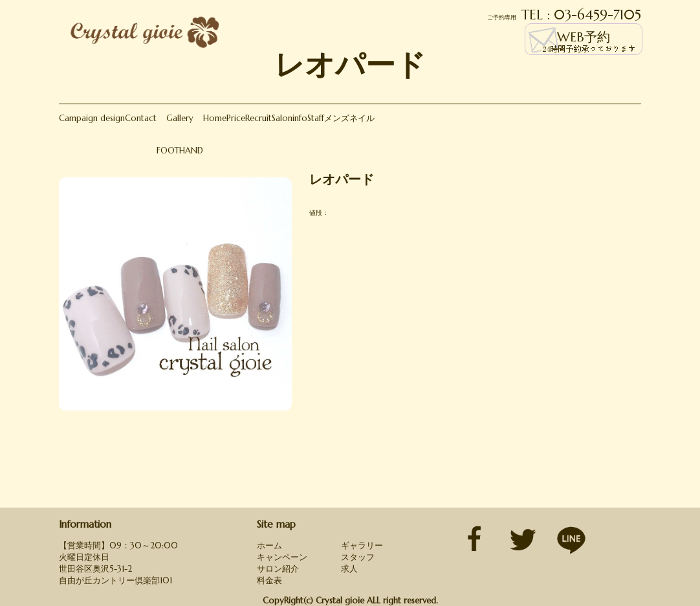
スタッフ (358, 557)
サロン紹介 (278, 569)
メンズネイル (349, 118)
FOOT (168, 151)
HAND (191, 151)
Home (215, 118)
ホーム (269, 545)
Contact (141, 118)
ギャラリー (362, 545)
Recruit (258, 118)
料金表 (269, 580)
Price (236, 118)
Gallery (180, 118)
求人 (349, 569)
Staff (316, 118)
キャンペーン (282, 557)
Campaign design (92, 118)
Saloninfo (290, 118)
